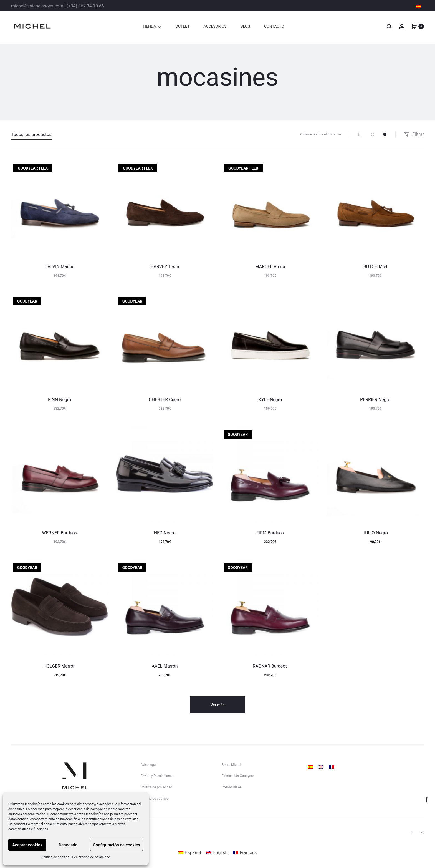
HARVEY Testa (165, 267)
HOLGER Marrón (60, 666)
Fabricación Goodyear (238, 776)
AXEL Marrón (165, 666)
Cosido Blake (231, 787)
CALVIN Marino (60, 267)
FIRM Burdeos (270, 533)
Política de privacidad (156, 787)
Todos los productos (31, 134)
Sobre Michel (231, 765)
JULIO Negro (375, 533)
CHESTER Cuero (165, 400)
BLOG (245, 26)
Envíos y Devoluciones (157, 776)
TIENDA (149, 26)
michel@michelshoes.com (37, 6)
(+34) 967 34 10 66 (85, 6)
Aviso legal (149, 765)
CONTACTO (274, 26)
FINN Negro (60, 400)
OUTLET (182, 26)
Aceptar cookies (27, 845)
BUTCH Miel (375, 267)
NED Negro (165, 533)
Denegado (68, 845)
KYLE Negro (270, 400)
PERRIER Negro (375, 400)
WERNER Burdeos (60, 533)
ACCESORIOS (215, 26)
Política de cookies (55, 857)
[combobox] (320, 134)
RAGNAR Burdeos (270, 666)
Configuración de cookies (117, 845)
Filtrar (414, 134)
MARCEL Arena (270, 267)
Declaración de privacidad (91, 857)
